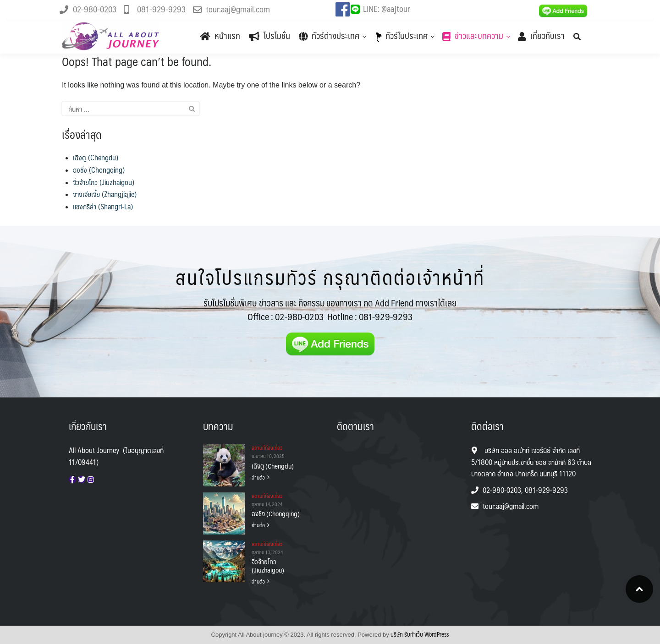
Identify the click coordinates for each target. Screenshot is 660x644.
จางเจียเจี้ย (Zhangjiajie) (105, 194)
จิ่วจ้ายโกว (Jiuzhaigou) (104, 182)
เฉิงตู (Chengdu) (96, 157)
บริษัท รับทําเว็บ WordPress (420, 634)
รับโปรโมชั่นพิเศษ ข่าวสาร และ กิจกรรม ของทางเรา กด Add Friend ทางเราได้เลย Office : (330, 310)
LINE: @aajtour (387, 8)
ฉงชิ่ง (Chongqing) (99, 170)
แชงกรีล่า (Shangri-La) (103, 206)
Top (639, 589)
